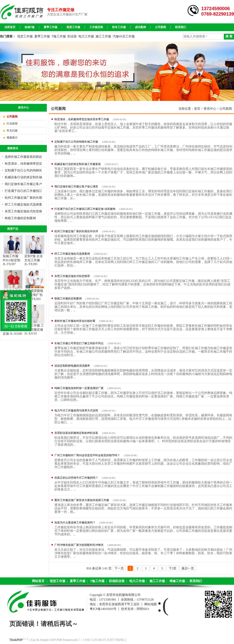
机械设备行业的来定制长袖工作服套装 (78, 164)
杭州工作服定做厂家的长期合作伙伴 (76, 231)
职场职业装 (117, 581)
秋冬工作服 (119, 27)
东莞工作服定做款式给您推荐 (72, 276)
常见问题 (12, 131)
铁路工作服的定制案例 (20, 218)
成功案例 (140, 27)
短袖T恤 (30, 27)
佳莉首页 (10, 27)
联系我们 (181, 27)
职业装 (72, 36)
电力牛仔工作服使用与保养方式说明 (76, 411)
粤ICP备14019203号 (103, 609)
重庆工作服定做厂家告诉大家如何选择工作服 (82, 500)
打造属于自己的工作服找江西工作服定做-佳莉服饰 (85, 209)
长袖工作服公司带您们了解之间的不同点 (79, 343)
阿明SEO (143, 609)
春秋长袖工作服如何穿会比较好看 (75, 321)
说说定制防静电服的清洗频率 (72, 366)
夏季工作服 (51, 27)
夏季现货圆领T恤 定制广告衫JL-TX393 (34, 295)
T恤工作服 (59, 36)
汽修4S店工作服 (124, 36)
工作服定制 (96, 27)
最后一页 (188, 568)
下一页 (119, 568)
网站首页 (38, 581)
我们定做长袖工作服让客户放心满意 (76, 187)
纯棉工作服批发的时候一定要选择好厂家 (79, 388)
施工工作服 (103, 36)
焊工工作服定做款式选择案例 (72, 254)
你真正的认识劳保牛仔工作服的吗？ (76, 478)
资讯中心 (210, 109)
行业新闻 (12, 124)
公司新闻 (160, 27)
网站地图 (151, 604)
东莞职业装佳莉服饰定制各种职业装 (76, 433)
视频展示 (12, 138)
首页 (197, 109)
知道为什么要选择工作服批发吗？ (75, 523)
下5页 (173, 568)
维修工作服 (177, 581)
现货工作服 (73, 27)
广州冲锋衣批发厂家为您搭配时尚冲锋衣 (79, 545)
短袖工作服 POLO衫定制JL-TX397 (12, 260)
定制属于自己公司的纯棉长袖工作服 (76, 142)
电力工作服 (86, 36)
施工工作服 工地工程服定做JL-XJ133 (34, 329)
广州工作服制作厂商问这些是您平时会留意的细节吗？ (87, 455)
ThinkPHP (16, 640)
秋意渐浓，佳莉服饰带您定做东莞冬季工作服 (82, 119)
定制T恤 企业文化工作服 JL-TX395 (34, 260)
